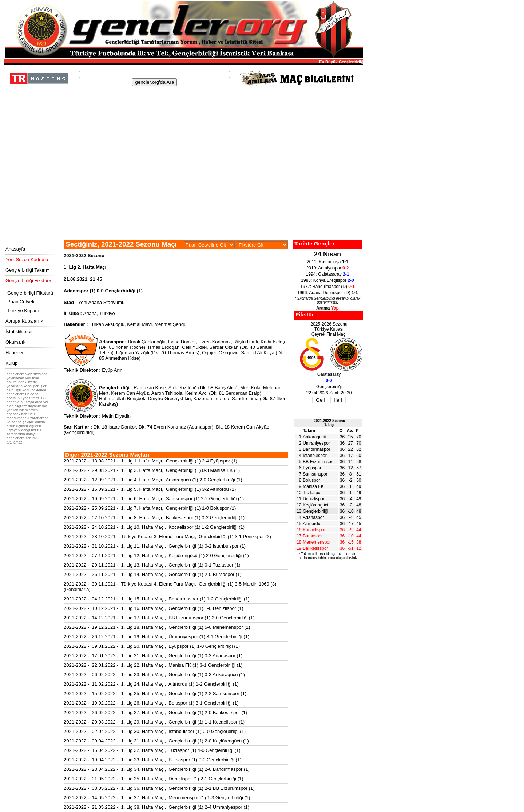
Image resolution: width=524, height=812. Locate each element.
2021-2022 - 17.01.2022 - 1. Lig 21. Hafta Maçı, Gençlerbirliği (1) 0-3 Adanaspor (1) (153, 656)
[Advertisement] (183, 186)
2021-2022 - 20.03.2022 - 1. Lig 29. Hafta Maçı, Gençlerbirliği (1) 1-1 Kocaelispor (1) (154, 722)
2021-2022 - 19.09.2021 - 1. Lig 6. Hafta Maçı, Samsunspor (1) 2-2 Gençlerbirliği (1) (154, 499)
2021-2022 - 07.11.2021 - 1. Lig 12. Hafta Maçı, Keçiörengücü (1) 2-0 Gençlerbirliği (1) (156, 555)
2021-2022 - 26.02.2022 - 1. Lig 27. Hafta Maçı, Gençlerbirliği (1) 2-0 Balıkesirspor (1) (155, 712)
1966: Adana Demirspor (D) (328, 293)
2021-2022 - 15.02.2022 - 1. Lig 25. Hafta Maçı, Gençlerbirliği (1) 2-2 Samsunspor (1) (155, 693)
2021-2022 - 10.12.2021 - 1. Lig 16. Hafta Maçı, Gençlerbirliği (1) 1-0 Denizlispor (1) (154, 608)
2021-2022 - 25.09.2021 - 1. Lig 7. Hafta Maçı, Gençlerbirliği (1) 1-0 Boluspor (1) (150, 508)
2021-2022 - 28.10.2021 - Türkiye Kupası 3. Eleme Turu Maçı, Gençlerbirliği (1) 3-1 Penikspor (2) (167, 537)
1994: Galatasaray (328, 274)
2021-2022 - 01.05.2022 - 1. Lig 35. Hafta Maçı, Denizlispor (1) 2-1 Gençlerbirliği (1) (154, 779)
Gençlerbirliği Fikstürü (30, 293)
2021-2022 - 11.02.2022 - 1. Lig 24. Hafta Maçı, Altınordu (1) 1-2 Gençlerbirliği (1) (151, 684)
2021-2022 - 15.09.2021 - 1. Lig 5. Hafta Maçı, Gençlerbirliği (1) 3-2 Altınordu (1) (150, 489)
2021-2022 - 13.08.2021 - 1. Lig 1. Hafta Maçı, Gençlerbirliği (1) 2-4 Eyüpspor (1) (150, 461)
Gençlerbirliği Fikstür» (28, 281)
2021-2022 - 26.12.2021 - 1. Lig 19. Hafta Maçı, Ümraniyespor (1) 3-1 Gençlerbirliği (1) (156, 637)
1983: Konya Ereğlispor (327, 280)
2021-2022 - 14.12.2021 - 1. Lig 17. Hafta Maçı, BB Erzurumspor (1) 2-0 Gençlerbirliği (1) (159, 618)
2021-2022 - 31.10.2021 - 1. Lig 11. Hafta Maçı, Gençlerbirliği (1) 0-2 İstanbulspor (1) (155, 546)
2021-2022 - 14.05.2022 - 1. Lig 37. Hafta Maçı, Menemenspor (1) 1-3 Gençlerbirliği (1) (157, 798)
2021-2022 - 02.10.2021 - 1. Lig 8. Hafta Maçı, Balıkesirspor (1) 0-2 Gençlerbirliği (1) (154, 518)
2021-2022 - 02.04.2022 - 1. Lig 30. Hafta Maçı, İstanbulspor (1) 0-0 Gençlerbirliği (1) (155, 731)
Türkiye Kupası (23, 310)
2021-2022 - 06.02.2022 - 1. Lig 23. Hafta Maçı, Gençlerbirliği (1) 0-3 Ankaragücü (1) (154, 675)
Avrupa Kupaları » (24, 321)
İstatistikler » (19, 332)
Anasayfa (15, 249)
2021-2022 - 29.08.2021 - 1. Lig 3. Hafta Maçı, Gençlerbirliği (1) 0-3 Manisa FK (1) (152, 470)
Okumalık (15, 342)
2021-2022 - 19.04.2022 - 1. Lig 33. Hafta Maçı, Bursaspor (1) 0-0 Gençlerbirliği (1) (152, 760)
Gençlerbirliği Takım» (27, 270)
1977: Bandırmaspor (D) (327, 287)
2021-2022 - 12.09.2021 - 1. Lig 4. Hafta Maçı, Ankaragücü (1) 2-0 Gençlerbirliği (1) (153, 480)
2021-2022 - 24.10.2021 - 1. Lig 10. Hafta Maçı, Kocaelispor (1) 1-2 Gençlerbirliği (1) (154, 527)
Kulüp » (13, 363)
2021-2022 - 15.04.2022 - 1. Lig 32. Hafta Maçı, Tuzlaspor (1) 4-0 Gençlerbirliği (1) (152, 750)
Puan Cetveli (21, 302)
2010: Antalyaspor (328, 268)
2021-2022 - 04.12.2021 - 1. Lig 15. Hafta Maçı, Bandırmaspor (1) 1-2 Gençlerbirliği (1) (157, 599)
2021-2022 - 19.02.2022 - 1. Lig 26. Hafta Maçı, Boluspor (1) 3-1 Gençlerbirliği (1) (151, 703)
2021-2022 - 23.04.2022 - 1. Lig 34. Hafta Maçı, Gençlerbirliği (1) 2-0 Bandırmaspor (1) (157, 769)
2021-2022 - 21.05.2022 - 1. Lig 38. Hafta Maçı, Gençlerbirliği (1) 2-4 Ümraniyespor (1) (156, 807)
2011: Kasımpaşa (327, 262)
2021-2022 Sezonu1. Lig (329, 423)
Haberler (15, 353)
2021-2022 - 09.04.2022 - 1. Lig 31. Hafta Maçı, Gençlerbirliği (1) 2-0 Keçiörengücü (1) (156, 741)
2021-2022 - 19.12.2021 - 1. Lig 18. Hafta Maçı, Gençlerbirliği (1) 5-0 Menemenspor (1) (157, 627)
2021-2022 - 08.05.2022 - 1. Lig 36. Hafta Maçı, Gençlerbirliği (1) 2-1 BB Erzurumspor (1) (159, 788)
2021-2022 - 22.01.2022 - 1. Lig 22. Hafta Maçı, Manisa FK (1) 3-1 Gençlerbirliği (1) (153, 665)
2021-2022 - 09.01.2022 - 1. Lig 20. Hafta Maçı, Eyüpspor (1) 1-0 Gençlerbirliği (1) (152, 646)
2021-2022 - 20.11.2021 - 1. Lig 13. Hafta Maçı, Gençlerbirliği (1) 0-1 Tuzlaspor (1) (152, 565)
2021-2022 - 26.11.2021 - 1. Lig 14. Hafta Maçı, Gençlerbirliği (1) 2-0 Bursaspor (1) (152, 574)
